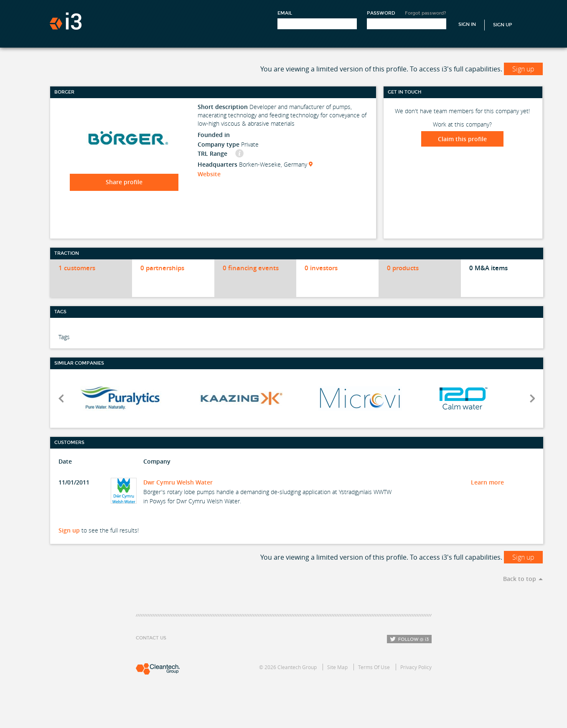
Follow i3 (409, 639)
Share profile (124, 182)
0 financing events (251, 268)
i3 (66, 21)
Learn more (487, 482)
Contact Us (151, 638)
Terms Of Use (374, 667)
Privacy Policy (416, 667)
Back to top (520, 579)
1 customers (77, 268)
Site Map (337, 667)
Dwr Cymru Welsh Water (178, 482)
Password (381, 13)
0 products (403, 268)
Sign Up (503, 25)
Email (285, 13)
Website (209, 174)
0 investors (321, 268)
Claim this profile (462, 139)
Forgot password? (426, 13)
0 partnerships (162, 268)
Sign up (523, 69)
